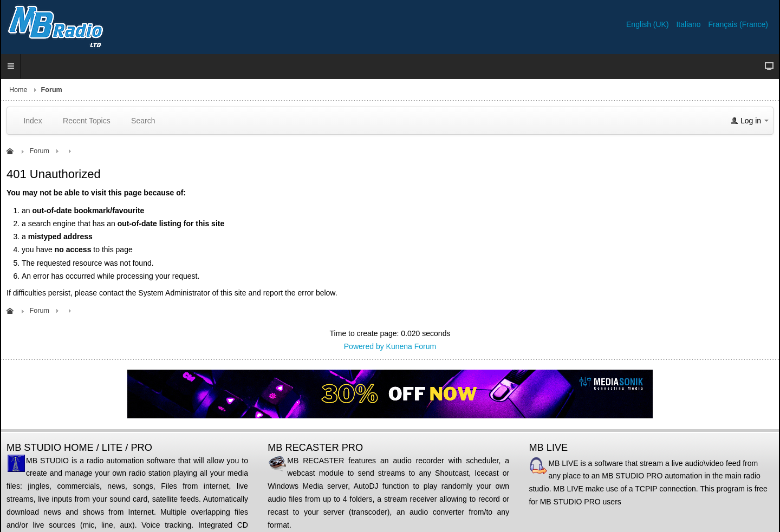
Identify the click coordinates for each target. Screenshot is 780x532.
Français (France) (738, 24)
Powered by (364, 346)
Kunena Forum (411, 346)
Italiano (689, 24)
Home (18, 90)
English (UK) (648, 24)
